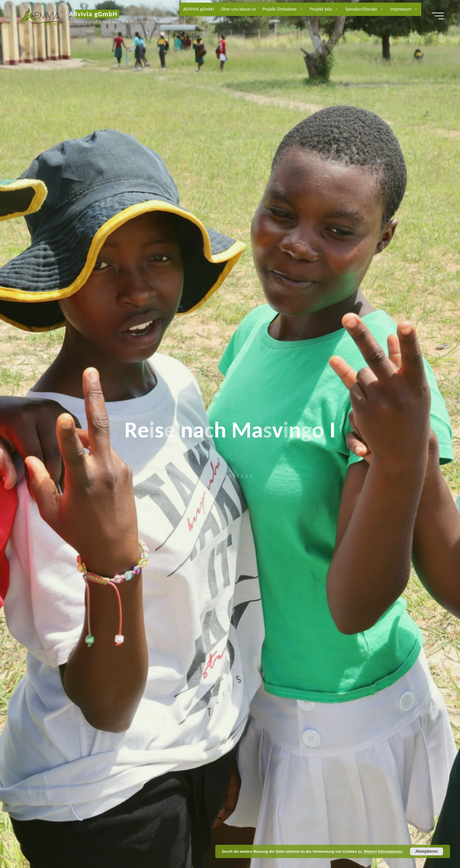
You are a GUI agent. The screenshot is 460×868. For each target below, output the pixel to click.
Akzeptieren (427, 851)
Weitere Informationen (383, 851)
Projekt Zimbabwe (283, 10)
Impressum (405, 10)
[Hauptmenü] (434, 17)
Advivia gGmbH (96, 15)
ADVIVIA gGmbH (199, 10)
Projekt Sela (324, 10)
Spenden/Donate (365, 10)
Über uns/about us (238, 10)
